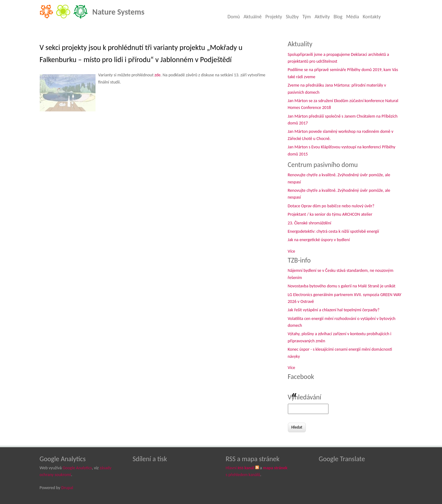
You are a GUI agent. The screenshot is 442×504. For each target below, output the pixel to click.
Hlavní (240, 468)
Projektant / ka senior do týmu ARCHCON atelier (330, 214)
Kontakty (372, 17)
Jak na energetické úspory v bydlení (319, 240)
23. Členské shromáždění (310, 223)
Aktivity (322, 17)
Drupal (67, 488)
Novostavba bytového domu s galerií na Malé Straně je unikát (342, 286)
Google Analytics (77, 468)
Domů (234, 17)
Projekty (274, 17)
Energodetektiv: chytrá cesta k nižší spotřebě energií (333, 231)
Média (353, 17)
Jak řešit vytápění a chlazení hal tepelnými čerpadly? (334, 310)
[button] (68, 96)
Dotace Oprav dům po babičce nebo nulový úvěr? (331, 206)
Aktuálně (252, 17)
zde (158, 75)
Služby (292, 17)
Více (292, 251)
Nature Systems (118, 12)
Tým (307, 17)
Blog (338, 17)
